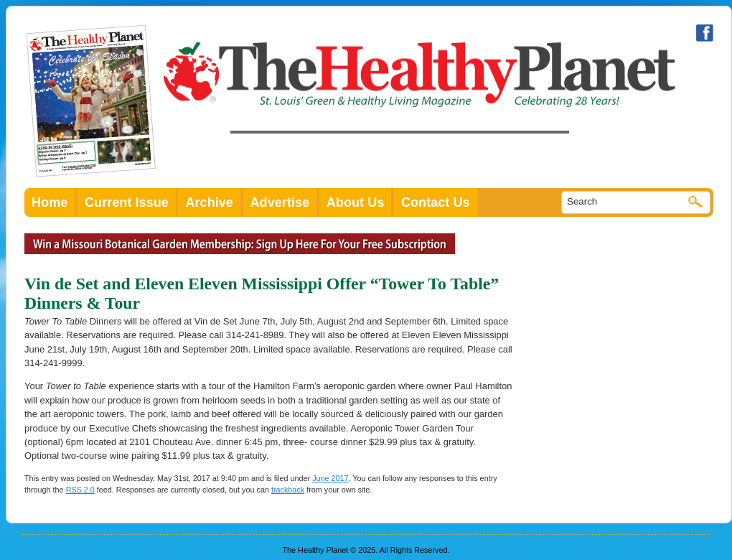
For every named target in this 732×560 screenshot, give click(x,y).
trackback (288, 490)
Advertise (280, 202)
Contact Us (436, 202)
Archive (209, 202)
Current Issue (127, 202)
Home (50, 202)
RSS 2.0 (80, 490)
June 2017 (330, 478)
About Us (356, 202)
